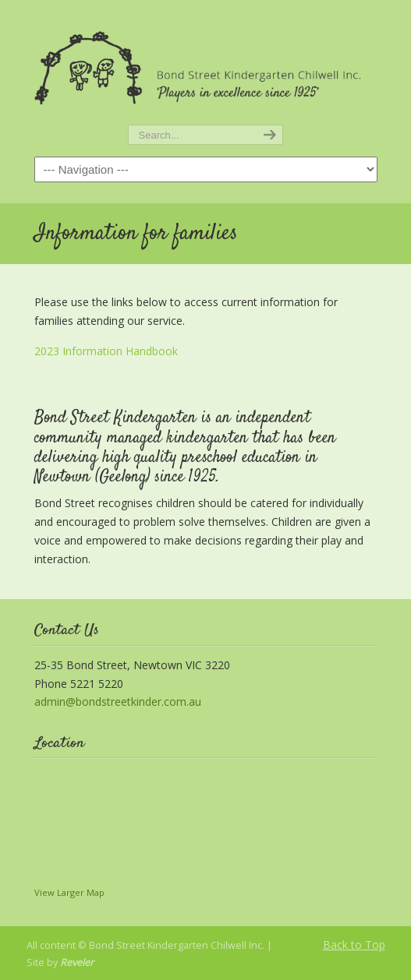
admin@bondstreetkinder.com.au (118, 702)
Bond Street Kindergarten (206, 63)
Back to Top (354, 945)
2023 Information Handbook (106, 351)
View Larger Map (69, 892)
